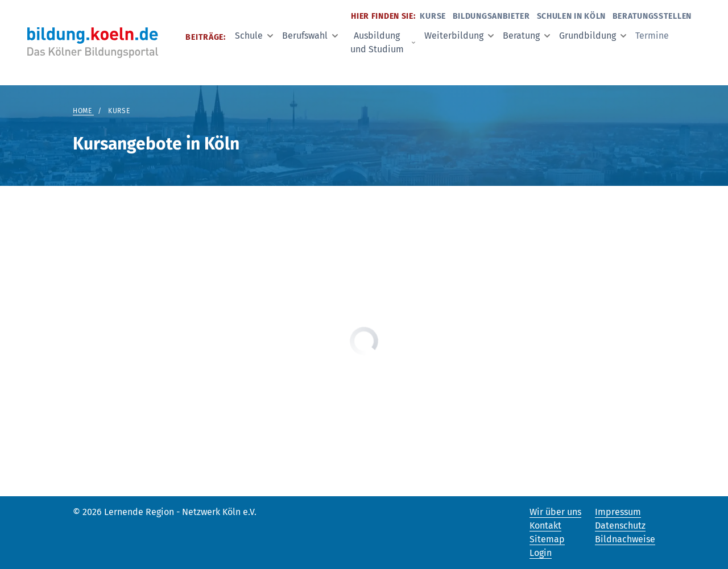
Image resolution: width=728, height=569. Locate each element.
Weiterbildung (459, 36)
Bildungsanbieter (491, 16)
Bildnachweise (625, 539)
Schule (254, 36)
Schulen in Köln (572, 16)
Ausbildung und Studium (383, 42)
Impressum (618, 512)
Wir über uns (555, 512)
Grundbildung (593, 36)
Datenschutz (620, 526)
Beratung (526, 36)
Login (541, 553)
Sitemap (547, 539)
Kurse (433, 16)
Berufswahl (310, 36)
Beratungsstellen (652, 16)
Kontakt (545, 526)
